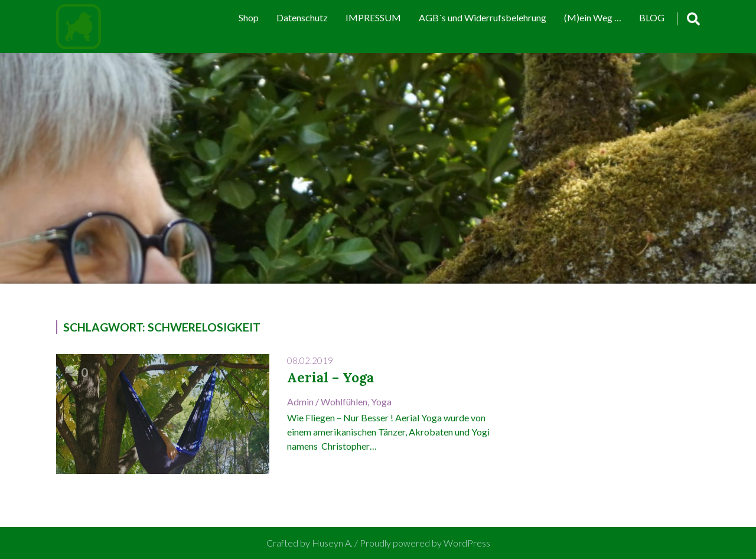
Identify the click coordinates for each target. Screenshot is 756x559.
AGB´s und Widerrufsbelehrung (483, 17)
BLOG (652, 17)
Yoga (381, 402)
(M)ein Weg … (593, 17)
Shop (249, 17)
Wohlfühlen (344, 402)
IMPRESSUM (373, 17)
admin (300, 402)
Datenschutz (302, 17)
